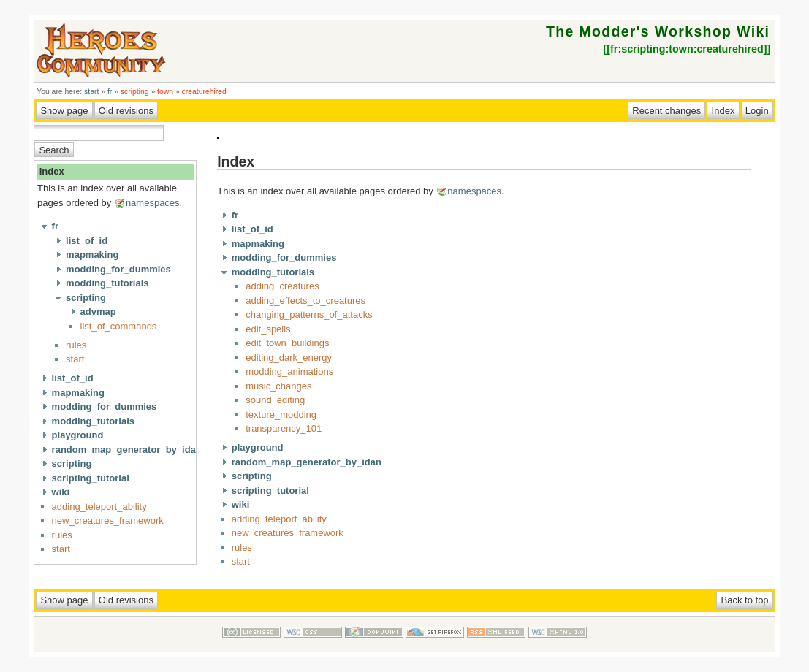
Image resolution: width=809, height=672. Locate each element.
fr (110, 92)
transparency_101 (284, 428)
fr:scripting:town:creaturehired (687, 49)
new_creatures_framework (108, 520)
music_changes (278, 386)
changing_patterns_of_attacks (309, 314)
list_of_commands (119, 326)
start (91, 92)
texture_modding (281, 415)
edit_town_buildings (287, 343)
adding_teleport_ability (99, 507)
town (165, 92)
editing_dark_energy (289, 358)
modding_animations (289, 371)
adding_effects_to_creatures (305, 301)
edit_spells (268, 329)
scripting (135, 92)
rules (76, 345)
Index (52, 171)
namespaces (153, 203)
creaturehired (204, 92)
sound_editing (275, 400)
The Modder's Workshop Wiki (658, 31)
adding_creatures (282, 286)
